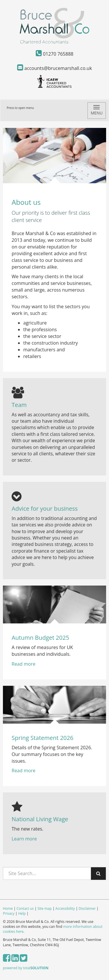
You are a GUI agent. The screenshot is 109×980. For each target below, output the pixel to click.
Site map (45, 908)
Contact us (25, 908)
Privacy (9, 913)
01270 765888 (55, 54)
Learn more (24, 839)
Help (22, 913)
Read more (24, 664)
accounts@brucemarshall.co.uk (55, 68)
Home (8, 908)
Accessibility (65, 908)
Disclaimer (87, 908)
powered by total (26, 968)
